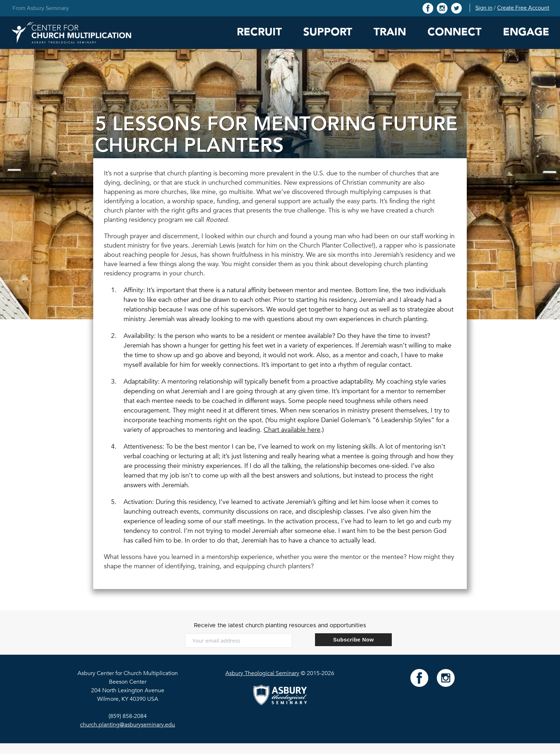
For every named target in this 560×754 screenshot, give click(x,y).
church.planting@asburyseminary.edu (127, 725)
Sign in (484, 8)
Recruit (259, 32)
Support (328, 32)
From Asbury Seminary (41, 8)
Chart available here (292, 430)
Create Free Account (523, 8)
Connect (454, 32)
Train (390, 32)
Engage (526, 32)
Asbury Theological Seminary (262, 673)
